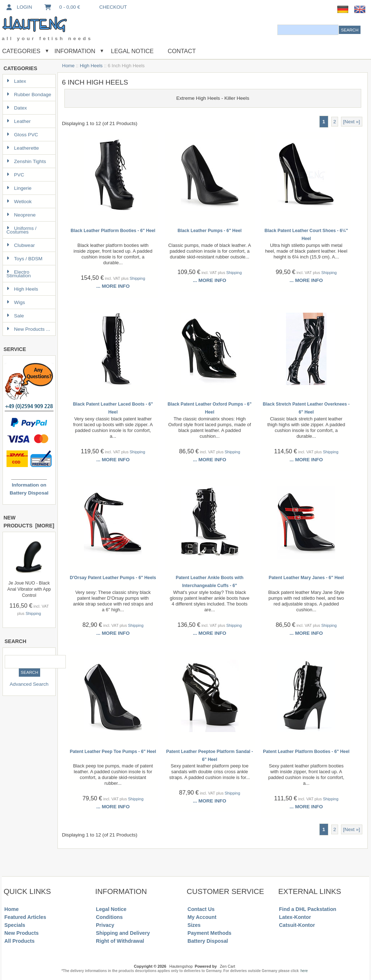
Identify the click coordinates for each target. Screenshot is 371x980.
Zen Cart (227, 966)
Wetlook (19, 202)
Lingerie (19, 188)
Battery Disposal (208, 941)
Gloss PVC (22, 135)
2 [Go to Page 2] (335, 122)
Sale (15, 316)
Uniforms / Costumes (22, 230)
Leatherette (23, 148)
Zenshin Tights (26, 161)
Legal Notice (131, 51)
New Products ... (28, 329)
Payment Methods (209, 933)
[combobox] (308, 30)
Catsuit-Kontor (297, 925)
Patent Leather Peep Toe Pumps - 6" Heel (113, 752)
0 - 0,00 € (62, 7)
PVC (15, 175)
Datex (17, 108)
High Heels (91, 66)
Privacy (105, 925)
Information (75, 51)
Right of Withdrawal (120, 941)
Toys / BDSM (25, 259)
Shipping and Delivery (123, 933)
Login (19, 7)
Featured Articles (25, 917)
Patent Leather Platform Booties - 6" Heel (306, 752)
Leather (19, 121)
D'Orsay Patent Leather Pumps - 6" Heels (113, 578)
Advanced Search (29, 684)
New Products (22, 933)
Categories (21, 51)
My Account (202, 917)
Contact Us (201, 909)
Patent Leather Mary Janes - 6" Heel (306, 578)
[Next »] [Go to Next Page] (352, 122)
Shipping (33, 613)
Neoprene (21, 215)
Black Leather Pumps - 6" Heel (210, 231)
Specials (15, 925)
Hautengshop (181, 966)
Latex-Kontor (295, 917)
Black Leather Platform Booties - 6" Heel (113, 231)
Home (68, 66)
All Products (20, 941)
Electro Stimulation (19, 274)
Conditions (109, 917)
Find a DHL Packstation (308, 909)
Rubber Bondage (29, 95)
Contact (182, 51)
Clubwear (21, 245)
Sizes (194, 925)
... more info (113, 286)
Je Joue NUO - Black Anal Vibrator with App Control (29, 589)
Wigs (16, 302)
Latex (16, 81)
